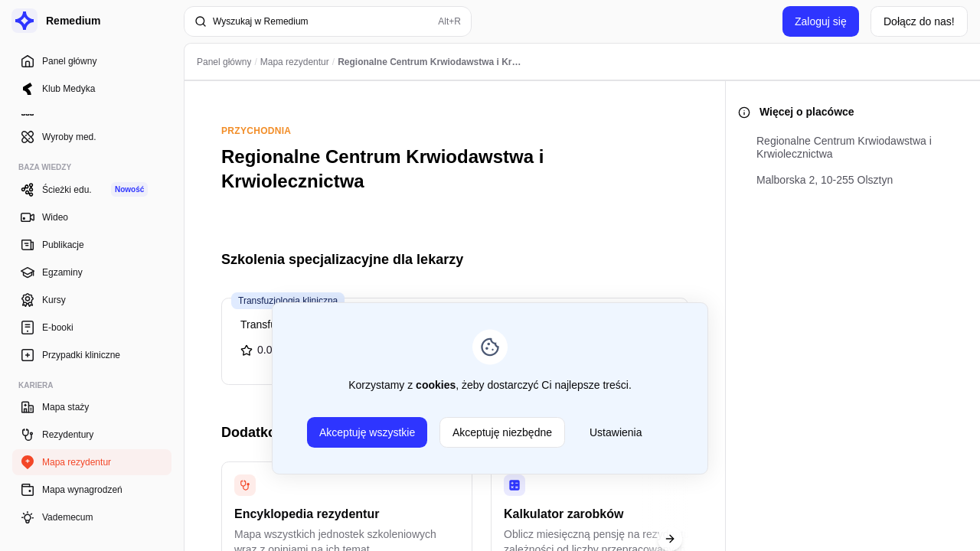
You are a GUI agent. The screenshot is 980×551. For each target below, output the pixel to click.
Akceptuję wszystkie (367, 432)
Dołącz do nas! (919, 21)
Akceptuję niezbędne (502, 432)
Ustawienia (616, 432)
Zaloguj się (821, 21)
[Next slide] (670, 539)
